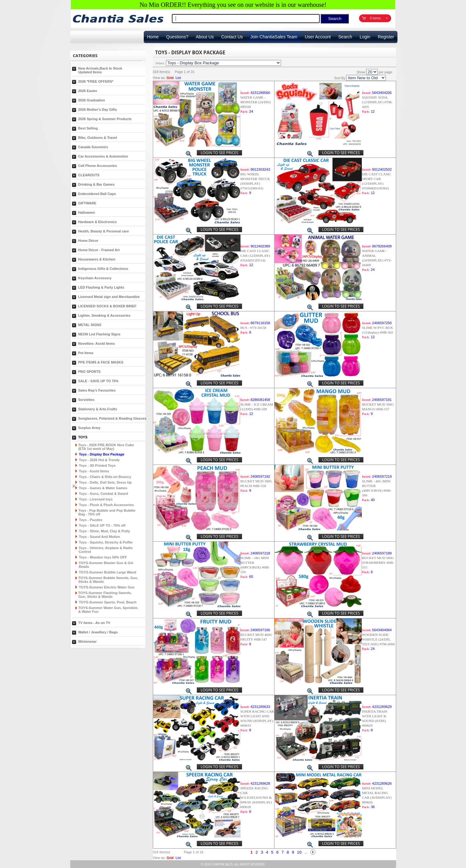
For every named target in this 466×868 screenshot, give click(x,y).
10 (299, 852)
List (178, 78)
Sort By (340, 78)
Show (361, 72)
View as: (159, 78)
